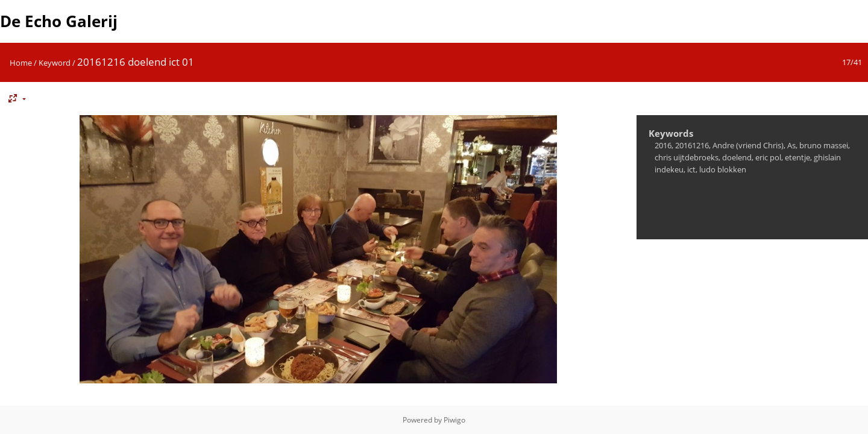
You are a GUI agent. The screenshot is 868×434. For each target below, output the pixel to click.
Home (21, 63)
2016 (663, 145)
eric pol (768, 157)
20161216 (692, 145)
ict (691, 169)
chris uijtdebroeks (687, 157)
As (791, 145)
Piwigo (454, 420)
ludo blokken (723, 169)
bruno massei (824, 145)
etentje (797, 157)
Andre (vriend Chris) (748, 145)
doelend (737, 157)
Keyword (55, 63)
